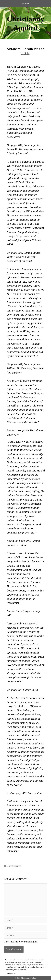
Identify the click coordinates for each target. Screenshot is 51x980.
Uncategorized (14, 866)
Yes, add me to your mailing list (21, 942)
